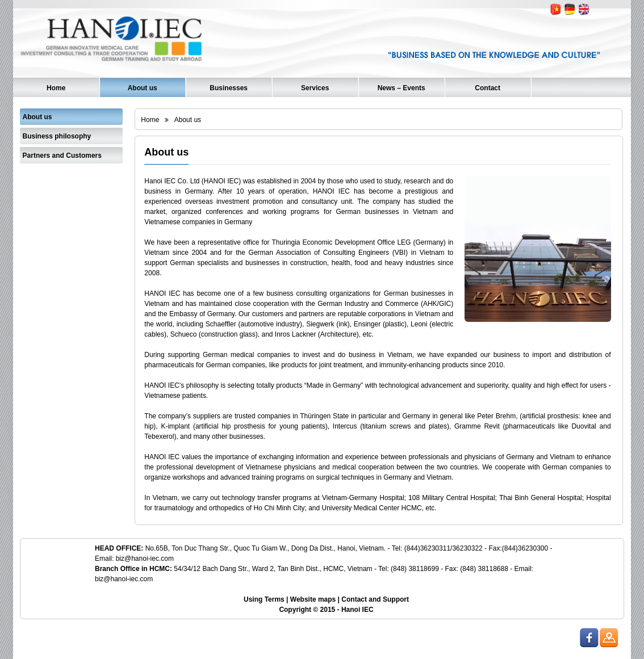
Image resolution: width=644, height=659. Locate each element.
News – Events (402, 88)
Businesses (229, 88)
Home (56, 88)
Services (315, 88)
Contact (488, 88)
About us (143, 88)
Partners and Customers (62, 156)
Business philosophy (57, 136)
